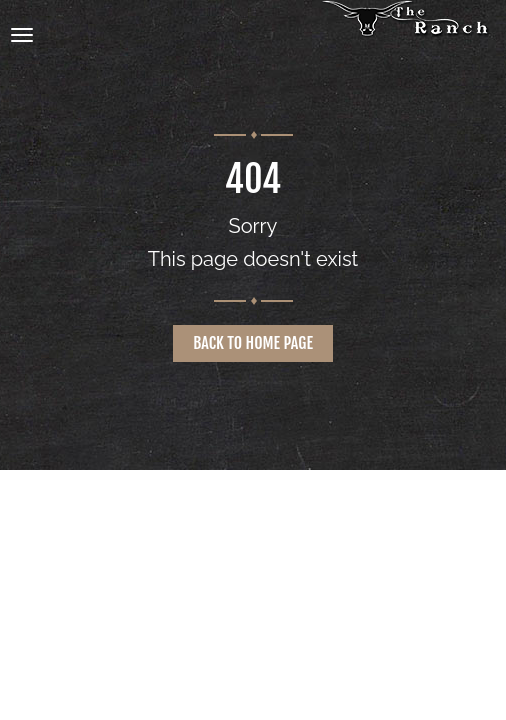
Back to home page (253, 343)
